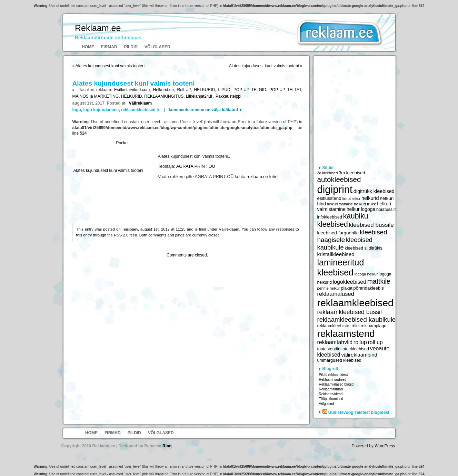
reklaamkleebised (138, 110)
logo (77, 110)
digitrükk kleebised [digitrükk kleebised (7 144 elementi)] (374, 191)
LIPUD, (226, 90)
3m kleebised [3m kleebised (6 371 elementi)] (352, 173)
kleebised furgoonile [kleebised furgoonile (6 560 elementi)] (338, 233)
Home (88, 47)
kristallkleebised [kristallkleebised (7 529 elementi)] (336, 254)
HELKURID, (206, 90)
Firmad (109, 47)
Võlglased (157, 47)
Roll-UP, (185, 90)
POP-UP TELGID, (251, 90)
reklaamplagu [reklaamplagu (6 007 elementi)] (374, 326)
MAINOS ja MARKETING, (97, 96)
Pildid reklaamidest (333, 375)
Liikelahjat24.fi (200, 96)
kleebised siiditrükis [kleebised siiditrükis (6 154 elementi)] (363, 248)
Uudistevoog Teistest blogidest (359, 412)
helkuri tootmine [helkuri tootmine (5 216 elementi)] (340, 204)
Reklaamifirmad (331, 389)
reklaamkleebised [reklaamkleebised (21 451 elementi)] (355, 303)
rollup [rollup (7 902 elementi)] (360, 342)
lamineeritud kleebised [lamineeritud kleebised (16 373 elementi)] (341, 267)
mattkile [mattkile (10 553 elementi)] (379, 281)
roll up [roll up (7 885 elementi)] (375, 342)
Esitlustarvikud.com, (134, 90)
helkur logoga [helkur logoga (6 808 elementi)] (361, 209)
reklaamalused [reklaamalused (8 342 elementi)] (336, 294)
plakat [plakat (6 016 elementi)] (347, 288)
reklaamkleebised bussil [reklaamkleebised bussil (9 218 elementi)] (350, 312)
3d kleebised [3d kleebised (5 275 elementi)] (328, 173)
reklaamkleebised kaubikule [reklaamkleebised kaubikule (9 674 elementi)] (357, 319)
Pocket (123, 143)
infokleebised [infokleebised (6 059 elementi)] (330, 217)
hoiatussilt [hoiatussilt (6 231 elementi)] (386, 210)
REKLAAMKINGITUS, (165, 96)
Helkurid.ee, (165, 90)
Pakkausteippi (228, 96)
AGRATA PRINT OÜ (196, 166)
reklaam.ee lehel (262, 177)
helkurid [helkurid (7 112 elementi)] (370, 198)
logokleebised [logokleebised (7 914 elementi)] (350, 282)
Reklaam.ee (98, 28)
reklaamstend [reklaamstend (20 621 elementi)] (346, 334)
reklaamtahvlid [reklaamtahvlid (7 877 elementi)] (335, 342)
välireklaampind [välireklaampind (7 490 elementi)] (359, 355)
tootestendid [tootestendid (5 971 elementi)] (329, 349)
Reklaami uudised (333, 380)
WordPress (385, 446)
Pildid (131, 47)
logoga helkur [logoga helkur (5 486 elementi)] (366, 274)
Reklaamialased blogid (336, 384)
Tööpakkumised (331, 399)
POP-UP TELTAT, (286, 90)
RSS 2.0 (121, 235)
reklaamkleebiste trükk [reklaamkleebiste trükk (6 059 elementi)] (338, 326)
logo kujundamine (101, 110)
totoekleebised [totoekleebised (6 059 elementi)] (355, 349)
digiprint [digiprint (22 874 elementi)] (335, 189)
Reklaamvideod (331, 394)
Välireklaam (141, 103)
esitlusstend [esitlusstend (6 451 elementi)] (329, 198)
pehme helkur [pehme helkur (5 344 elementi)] (329, 288)
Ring (167, 446)
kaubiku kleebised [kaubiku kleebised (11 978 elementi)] (343, 220)
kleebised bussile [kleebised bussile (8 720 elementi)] (371, 225)
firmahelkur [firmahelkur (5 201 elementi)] (351, 198)
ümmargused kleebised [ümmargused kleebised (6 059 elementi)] (339, 360)
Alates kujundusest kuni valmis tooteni (111, 66)
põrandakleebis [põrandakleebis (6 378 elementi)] (368, 288)
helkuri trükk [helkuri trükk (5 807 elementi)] (365, 204)
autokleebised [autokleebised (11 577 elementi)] (339, 179)
